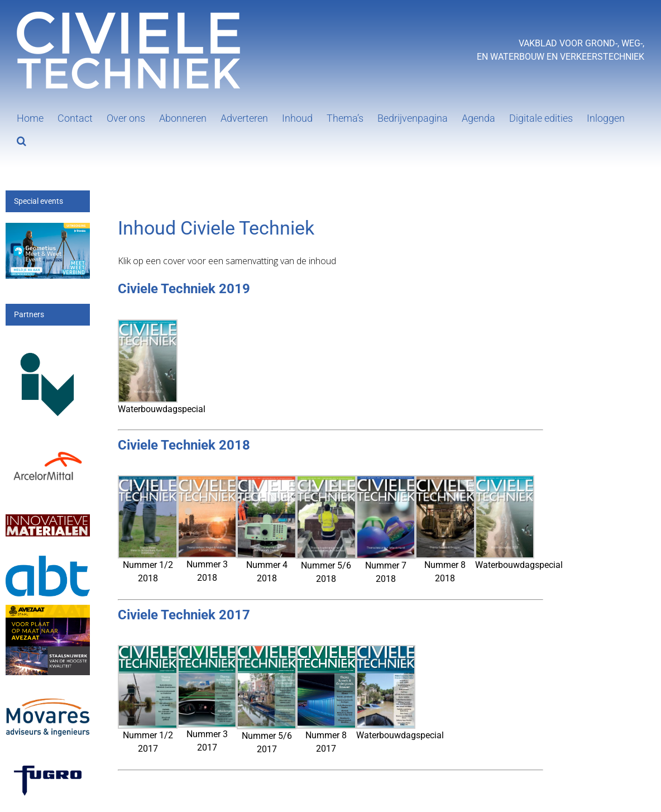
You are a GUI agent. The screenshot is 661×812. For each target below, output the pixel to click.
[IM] (48, 513)
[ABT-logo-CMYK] (48, 562)
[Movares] (48, 693)
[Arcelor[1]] (48, 450)
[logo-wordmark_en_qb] (48, 764)
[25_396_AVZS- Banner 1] (48, 611)
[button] (21, 140)
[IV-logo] (48, 343)
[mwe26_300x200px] (48, 229)
